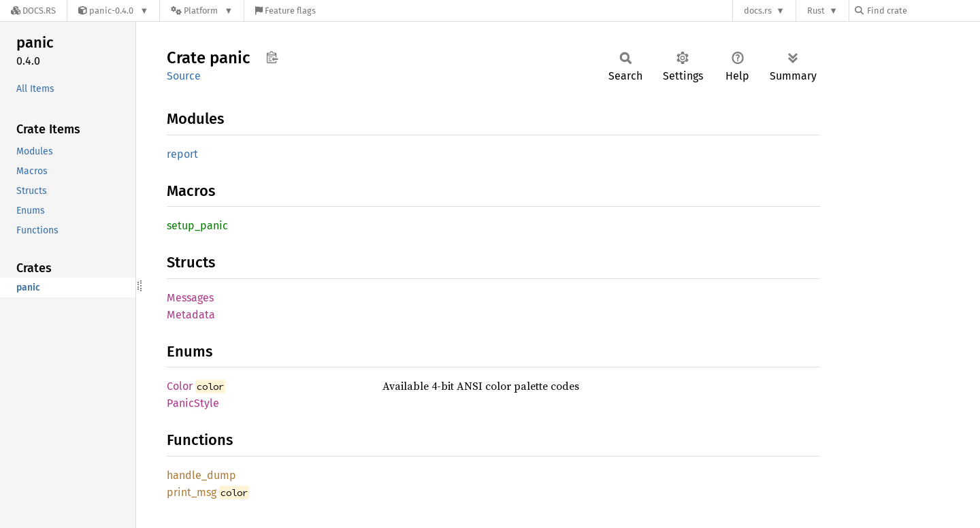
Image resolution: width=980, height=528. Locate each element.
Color (180, 386)
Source (184, 76)
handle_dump (201, 475)
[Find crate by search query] (923, 11)
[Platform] (202, 11)
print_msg (192, 492)
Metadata (191, 315)
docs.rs (758, 11)
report (182, 154)
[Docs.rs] (33, 11)
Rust (816, 11)
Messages (190, 298)
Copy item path (272, 57)
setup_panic (197, 226)
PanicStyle (193, 403)
